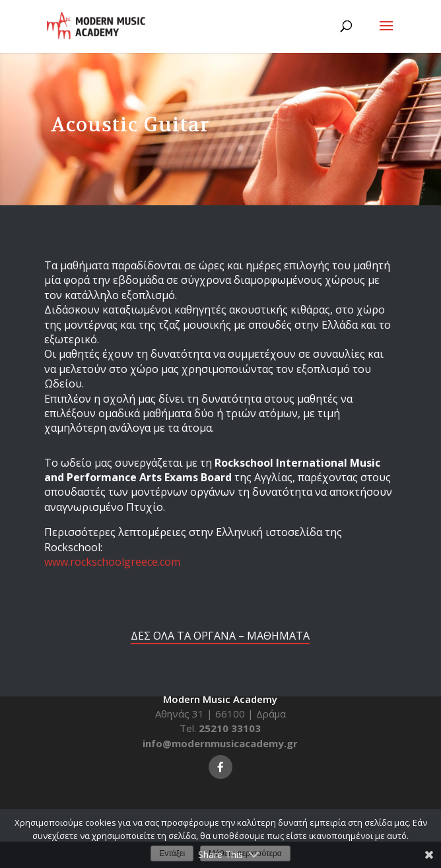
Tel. (220, 728)
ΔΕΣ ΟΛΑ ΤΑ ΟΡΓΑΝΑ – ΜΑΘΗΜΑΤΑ (220, 636)
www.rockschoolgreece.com (112, 562)
